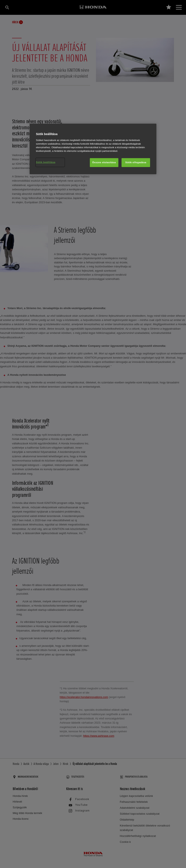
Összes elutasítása (104, 162)
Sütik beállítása (46, 162)
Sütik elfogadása (136, 162)
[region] (93, 149)
